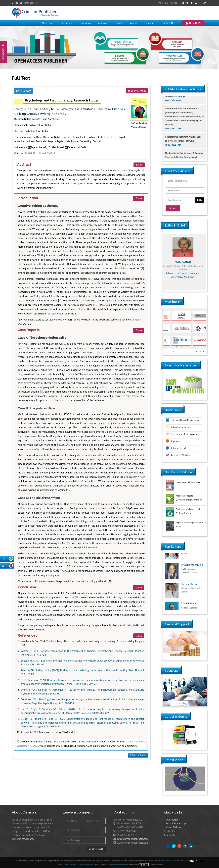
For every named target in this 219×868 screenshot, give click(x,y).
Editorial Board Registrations (183, 420)
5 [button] (174, 351)
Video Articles (173, 827)
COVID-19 (193, 23)
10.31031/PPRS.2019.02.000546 (37, 153)
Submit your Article (179, 427)
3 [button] (176, 347)
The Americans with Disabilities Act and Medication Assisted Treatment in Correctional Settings (184, 104)
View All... (201, 351)
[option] (185, 262)
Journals (86, 23)
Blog (167, 3)
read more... (28, 839)
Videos (134, 23)
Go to (139, 165)
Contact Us (168, 23)
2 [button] (171, 347)
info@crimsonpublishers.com (133, 839)
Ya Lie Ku (186, 557)
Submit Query (138, 755)
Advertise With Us (178, 455)
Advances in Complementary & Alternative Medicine (185, 275)
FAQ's (160, 3)
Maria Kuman (185, 262)
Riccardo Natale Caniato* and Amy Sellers (38, 119)
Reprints (102, 23)
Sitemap (174, 3)
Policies (150, 23)
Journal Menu (137, 91)
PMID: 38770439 (173, 112)
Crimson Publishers (172, 861)
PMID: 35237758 (173, 141)
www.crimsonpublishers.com (118, 864)
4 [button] (181, 347)
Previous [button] (160, 262)
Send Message (96, 849)
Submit (173, 208)
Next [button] (210, 262)
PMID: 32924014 (173, 157)
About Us (47, 23)
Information (67, 23)
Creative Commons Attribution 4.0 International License (76, 864)
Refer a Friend (176, 448)
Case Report (24, 91)
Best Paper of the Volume (182, 434)
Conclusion (27, 587)
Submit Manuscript (176, 823)
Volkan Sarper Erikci (192, 576)
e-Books (118, 23)
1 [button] (166, 347)
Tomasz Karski (189, 595)
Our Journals (173, 819)
